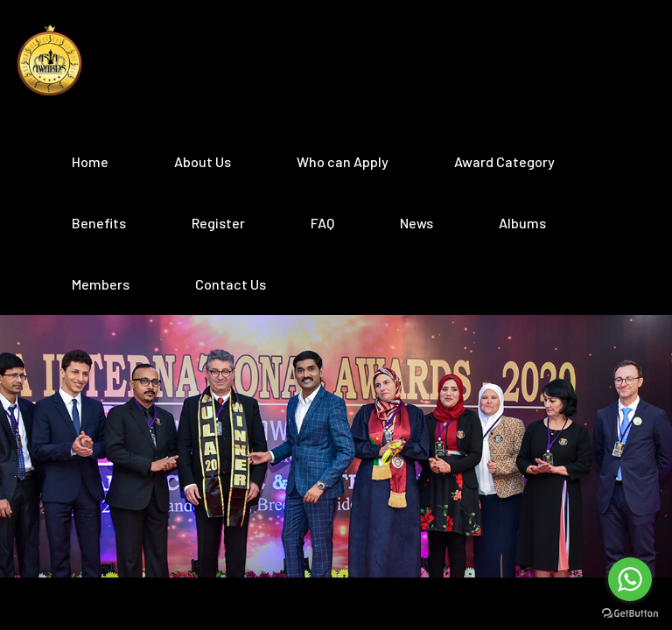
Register (218, 223)
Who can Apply (343, 161)
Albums (522, 223)
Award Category (504, 161)
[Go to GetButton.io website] (630, 612)
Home (90, 161)
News (416, 223)
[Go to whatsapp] (630, 579)
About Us (203, 161)
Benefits (99, 223)
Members (101, 284)
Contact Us (231, 284)
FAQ (322, 223)
